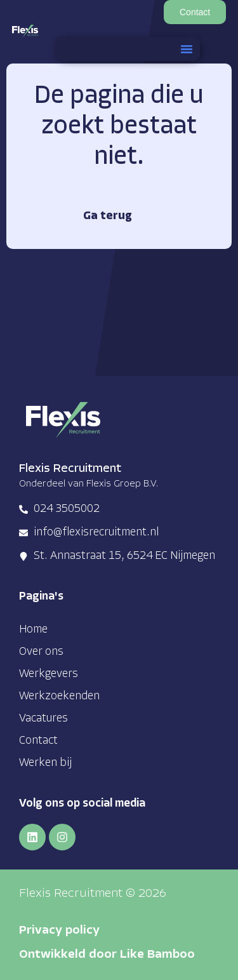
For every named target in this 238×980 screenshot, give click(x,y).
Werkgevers (49, 674)
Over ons (41, 652)
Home (33, 630)
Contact (38, 741)
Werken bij (45, 763)
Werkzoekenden (59, 696)
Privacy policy (59, 931)
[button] (187, 49)
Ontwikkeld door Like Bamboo (107, 955)
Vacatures (43, 719)
